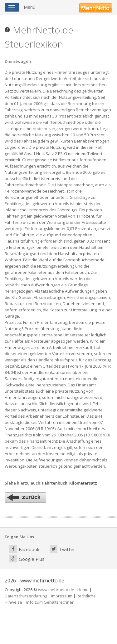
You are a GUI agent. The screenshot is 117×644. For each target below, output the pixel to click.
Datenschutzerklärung (26, 596)
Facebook (24, 549)
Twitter (62, 549)
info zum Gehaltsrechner (50, 602)
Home (83, 590)
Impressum (62, 596)
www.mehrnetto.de (56, 590)
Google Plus (27, 558)
